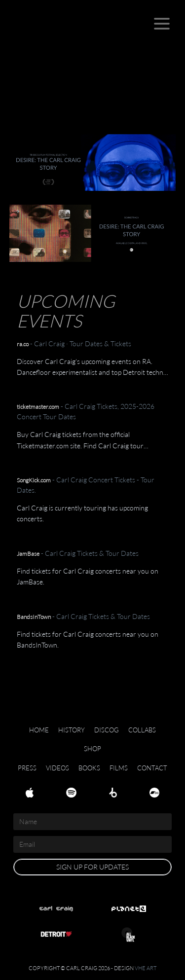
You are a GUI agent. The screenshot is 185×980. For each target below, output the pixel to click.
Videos (57, 768)
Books (89, 768)
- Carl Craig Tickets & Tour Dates (78, 553)
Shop (92, 749)
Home (39, 730)
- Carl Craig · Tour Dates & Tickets (74, 344)
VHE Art (146, 968)
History (72, 730)
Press (27, 768)
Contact (152, 768)
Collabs (142, 730)
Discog (107, 730)
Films (119, 768)
